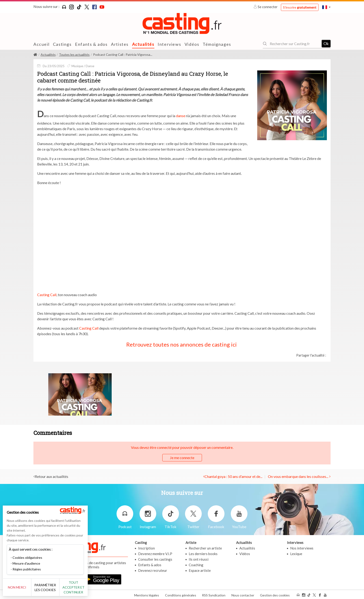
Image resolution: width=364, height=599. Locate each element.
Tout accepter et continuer (84, 587)
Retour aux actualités (52, 476)
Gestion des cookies (275, 594)
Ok (326, 43)
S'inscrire (300, 7)
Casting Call (47, 295)
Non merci (19, 587)
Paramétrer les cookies (52, 587)
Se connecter (266, 7)
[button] (326, 7)
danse (181, 116)
